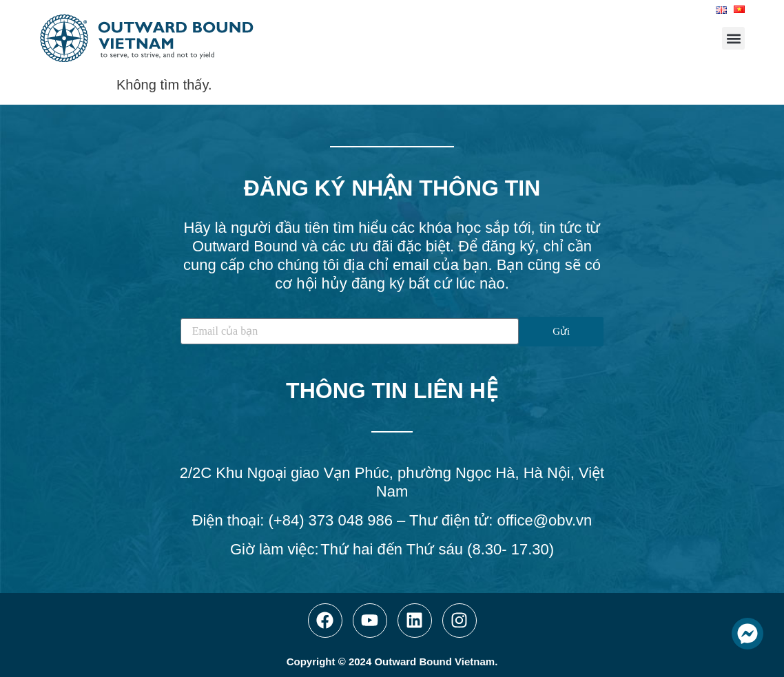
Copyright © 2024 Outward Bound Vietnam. (392, 662)
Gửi (561, 331)
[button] (733, 38)
